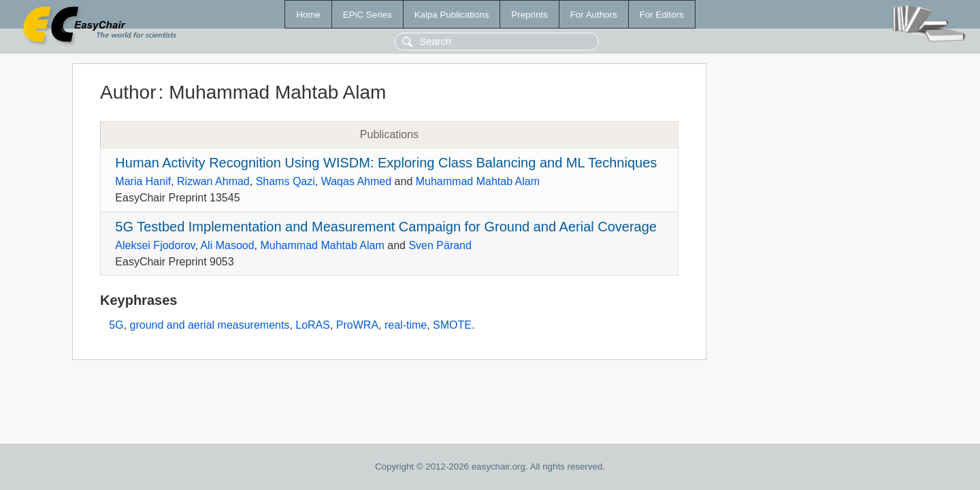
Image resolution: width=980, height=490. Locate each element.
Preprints (529, 15)
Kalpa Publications (452, 15)
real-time (406, 325)
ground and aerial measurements (210, 325)
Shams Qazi (285, 181)
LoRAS (313, 325)
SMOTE (452, 325)
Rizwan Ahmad (213, 181)
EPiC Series (367, 15)
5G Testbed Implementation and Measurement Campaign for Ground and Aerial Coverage (386, 227)
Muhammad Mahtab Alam (478, 181)
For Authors (594, 15)
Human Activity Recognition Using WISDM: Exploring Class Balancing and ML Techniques (386, 163)
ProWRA (357, 325)
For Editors (662, 15)
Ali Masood (227, 245)
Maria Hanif (143, 181)
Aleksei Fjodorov (155, 245)
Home (308, 15)
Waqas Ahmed (356, 181)
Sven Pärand (440, 245)
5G (116, 325)
